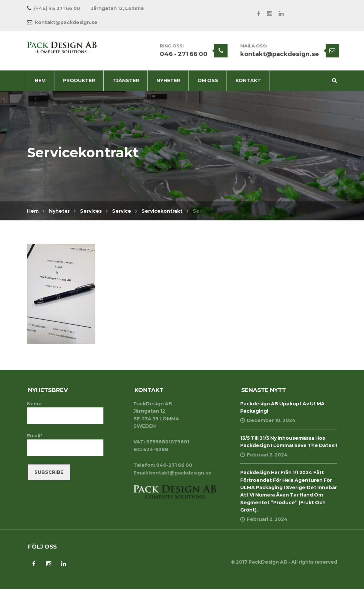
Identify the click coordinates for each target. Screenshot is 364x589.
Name (65, 412)
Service (122, 211)
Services (91, 211)
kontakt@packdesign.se (280, 54)
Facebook (255, 14)
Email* (65, 444)
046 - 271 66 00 (184, 54)
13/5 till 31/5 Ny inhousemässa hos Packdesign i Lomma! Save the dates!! (289, 442)
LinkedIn (278, 14)
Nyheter (59, 211)
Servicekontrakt (162, 211)
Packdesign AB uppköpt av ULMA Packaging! (282, 407)
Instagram (266, 14)
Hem (33, 211)
